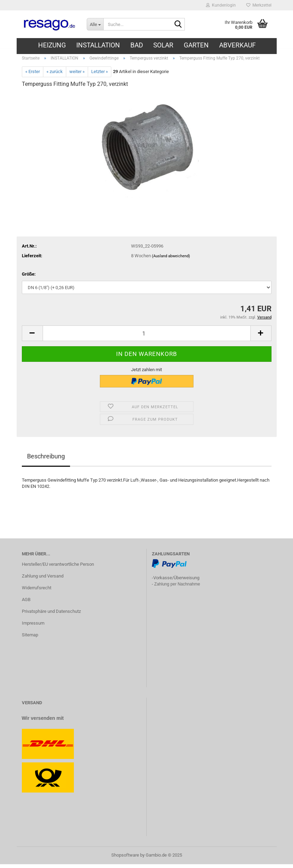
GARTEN (196, 45)
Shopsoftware (125, 859)
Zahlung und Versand (43, 580)
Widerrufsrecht (37, 592)
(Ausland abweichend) (171, 260)
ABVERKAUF (238, 45)
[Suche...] (95, 24)
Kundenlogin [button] (221, 5)
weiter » (77, 76)
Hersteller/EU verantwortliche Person (58, 568)
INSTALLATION (98, 45)
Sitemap (30, 639)
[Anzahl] (147, 337)
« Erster (33, 76)
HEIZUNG (52, 45)
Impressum (33, 627)
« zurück (55, 76)
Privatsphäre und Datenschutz (51, 615)
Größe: (29, 278)
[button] (32, 337)
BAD (137, 45)
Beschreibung (46, 460)
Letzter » (100, 76)
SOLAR (163, 45)
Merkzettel (259, 5)
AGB (26, 603)
